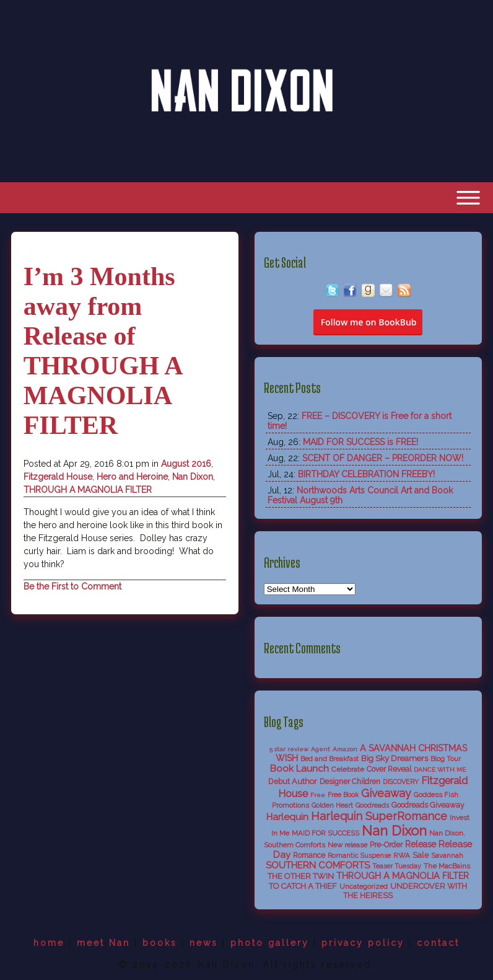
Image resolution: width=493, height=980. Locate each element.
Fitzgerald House (58, 477)
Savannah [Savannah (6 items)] (447, 855)
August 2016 (186, 464)
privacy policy (363, 943)
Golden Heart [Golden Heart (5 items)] (332, 806)
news (204, 943)
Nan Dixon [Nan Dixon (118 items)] (394, 831)
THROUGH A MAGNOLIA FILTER (88, 490)
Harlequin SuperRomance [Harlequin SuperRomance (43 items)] (379, 816)
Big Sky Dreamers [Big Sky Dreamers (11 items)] (395, 758)
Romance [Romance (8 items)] (309, 855)
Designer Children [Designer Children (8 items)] (350, 782)
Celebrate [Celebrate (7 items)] (348, 769)
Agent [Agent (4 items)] (321, 749)
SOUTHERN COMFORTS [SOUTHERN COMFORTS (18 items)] (318, 865)
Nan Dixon (193, 477)
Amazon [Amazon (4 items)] (345, 749)
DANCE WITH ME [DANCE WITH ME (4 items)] (440, 770)
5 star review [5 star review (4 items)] (289, 749)
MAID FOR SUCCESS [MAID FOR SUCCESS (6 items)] (325, 833)
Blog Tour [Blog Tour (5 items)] (446, 759)
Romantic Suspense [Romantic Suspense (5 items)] (359, 856)
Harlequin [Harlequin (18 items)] (287, 817)
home (49, 943)
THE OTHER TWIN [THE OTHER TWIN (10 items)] (301, 876)
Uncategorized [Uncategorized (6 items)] (364, 886)
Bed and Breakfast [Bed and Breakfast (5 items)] (329, 759)
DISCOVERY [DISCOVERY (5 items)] (401, 782)
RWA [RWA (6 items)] (402, 855)
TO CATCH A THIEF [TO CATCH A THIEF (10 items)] (303, 886)
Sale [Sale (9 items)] (421, 855)
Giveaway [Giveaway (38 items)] (386, 793)
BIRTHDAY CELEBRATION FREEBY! (366, 474)
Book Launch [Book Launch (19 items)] (299, 769)
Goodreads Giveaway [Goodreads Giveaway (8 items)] (428, 805)
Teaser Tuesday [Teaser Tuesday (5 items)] (397, 866)
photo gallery (270, 943)
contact (438, 943)
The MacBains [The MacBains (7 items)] (447, 866)
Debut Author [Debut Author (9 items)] (293, 781)
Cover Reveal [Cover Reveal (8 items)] (389, 769)
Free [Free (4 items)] (318, 795)
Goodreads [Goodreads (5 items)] (372, 806)
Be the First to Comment (72, 586)
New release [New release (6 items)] (347, 845)
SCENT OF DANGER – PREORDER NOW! (383, 458)
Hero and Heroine (132, 477)
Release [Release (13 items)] (421, 844)
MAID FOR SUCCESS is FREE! (360, 442)
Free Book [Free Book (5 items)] (343, 795)
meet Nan (103, 943)
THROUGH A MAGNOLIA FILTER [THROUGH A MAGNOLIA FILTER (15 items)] (403, 876)
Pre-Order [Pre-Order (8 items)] (386, 845)
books (160, 943)
